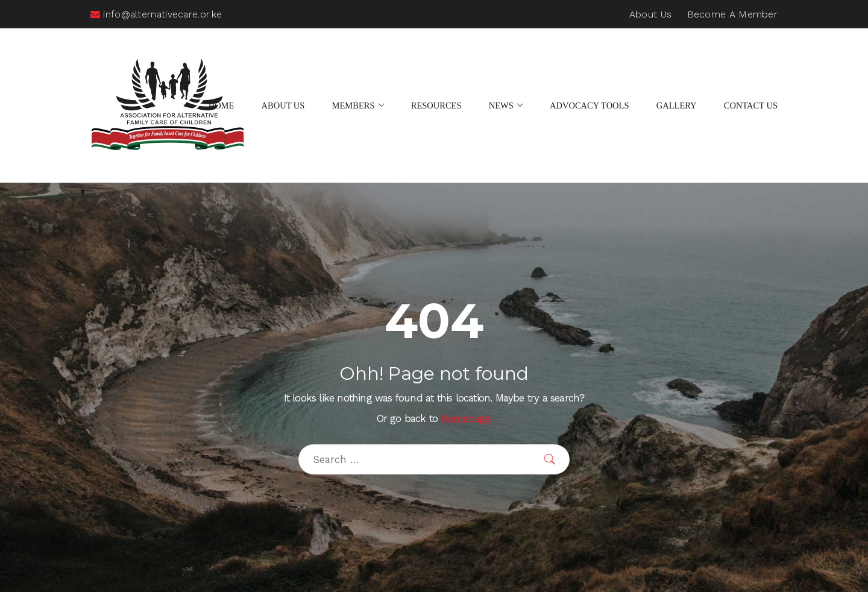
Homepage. (467, 419)
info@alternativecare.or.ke (156, 14)
